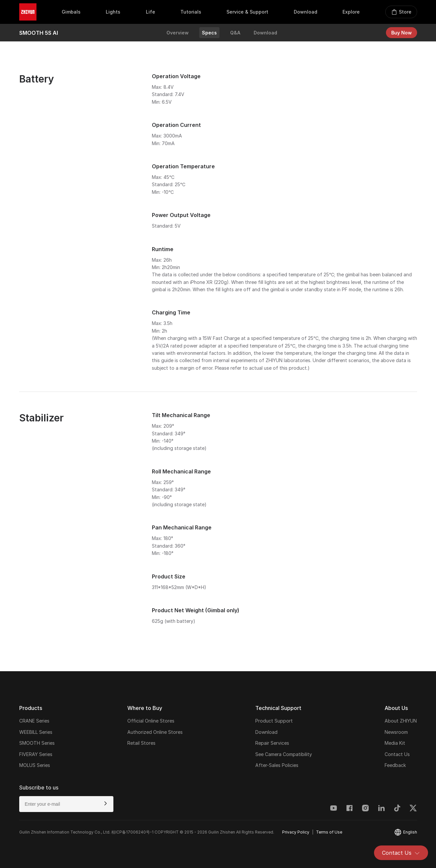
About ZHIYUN (401, 721)
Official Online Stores (151, 721)
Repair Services (272, 743)
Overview (178, 33)
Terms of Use (329, 832)
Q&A (235, 33)
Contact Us (401, 853)
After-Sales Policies (277, 765)
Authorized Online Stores (155, 732)
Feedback (395, 765)
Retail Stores (141, 743)
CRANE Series (34, 721)
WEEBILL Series (36, 732)
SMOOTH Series (37, 743)
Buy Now (402, 33)
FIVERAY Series (36, 754)
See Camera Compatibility (284, 754)
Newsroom (396, 732)
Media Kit (395, 743)
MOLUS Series (35, 765)
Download (265, 33)
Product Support (274, 721)
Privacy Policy (296, 832)
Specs (209, 33)
